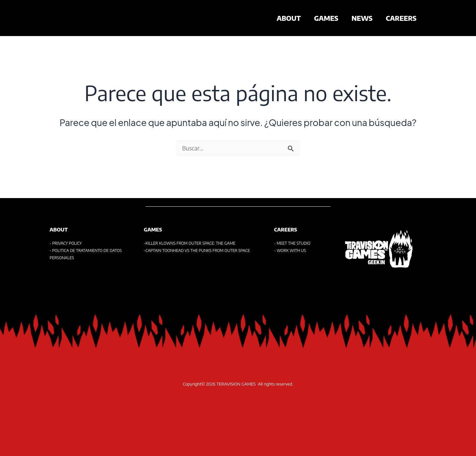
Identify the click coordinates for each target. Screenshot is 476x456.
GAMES (326, 18)
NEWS (362, 18)
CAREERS (401, 18)
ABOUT (289, 18)
